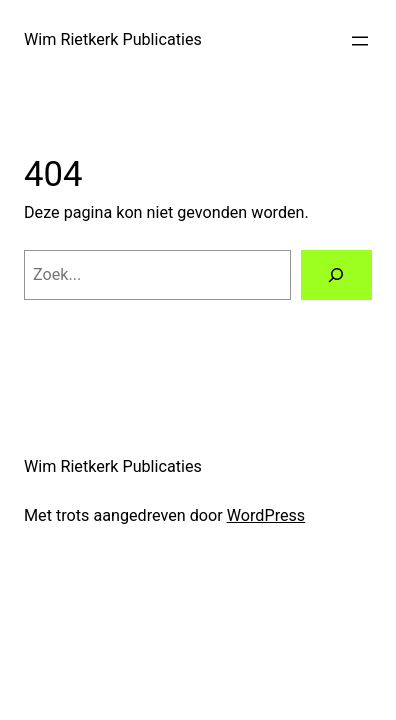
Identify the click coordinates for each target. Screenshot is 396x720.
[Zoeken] (336, 275)
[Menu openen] (360, 41)
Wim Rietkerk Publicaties (113, 39)
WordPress (266, 515)
